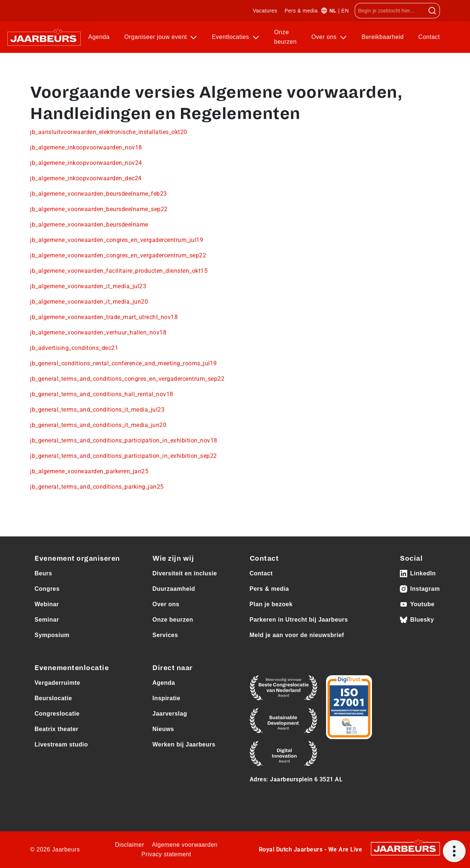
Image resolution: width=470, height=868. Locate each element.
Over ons (325, 37)
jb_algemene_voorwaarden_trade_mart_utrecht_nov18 (104, 317)
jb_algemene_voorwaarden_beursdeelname (89, 225)
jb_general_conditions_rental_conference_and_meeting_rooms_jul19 (124, 363)
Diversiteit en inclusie (185, 573)
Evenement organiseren (77, 558)
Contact (429, 37)
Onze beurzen (285, 37)
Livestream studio (61, 744)
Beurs (43, 573)
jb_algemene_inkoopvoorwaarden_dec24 (86, 178)
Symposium (52, 635)
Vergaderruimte (57, 683)
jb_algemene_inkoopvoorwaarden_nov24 (86, 163)
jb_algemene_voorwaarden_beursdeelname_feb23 (99, 194)
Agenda (99, 37)
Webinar (47, 604)
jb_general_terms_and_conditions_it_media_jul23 (97, 410)
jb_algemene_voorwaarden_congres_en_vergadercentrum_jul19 (117, 240)
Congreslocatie (57, 714)
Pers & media (301, 11)
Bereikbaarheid (383, 37)
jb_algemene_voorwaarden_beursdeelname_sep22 (99, 209)
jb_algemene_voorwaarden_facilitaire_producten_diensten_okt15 (119, 271)
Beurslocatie (53, 698)
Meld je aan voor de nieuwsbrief (297, 635)
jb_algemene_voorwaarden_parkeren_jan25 (89, 471)
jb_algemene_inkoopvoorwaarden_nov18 (86, 147)
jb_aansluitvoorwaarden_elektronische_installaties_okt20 (109, 132)
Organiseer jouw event (156, 37)
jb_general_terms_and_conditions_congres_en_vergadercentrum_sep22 (127, 379)
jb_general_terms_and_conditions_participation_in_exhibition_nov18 (124, 440)
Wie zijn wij (173, 558)
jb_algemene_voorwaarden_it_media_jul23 (88, 286)
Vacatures (265, 11)
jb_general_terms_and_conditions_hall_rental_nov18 (102, 394)
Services (165, 635)
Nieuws (163, 729)
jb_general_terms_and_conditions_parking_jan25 (97, 487)
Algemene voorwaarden (185, 845)
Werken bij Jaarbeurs (184, 744)
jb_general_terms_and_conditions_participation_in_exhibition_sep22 (124, 456)
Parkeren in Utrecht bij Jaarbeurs (299, 620)
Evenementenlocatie (72, 668)
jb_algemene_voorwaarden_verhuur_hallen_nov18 (98, 332)
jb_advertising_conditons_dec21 (74, 348)
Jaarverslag (170, 714)
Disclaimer (130, 845)
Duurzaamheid (174, 589)
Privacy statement (166, 854)
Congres (47, 589)
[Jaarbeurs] (405, 848)
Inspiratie (166, 698)
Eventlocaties (232, 37)
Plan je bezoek (271, 604)
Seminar (47, 620)
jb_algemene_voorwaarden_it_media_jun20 (89, 302)
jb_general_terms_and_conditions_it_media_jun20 (98, 425)
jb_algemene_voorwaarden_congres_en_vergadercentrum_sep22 (118, 255)
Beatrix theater (57, 729)
